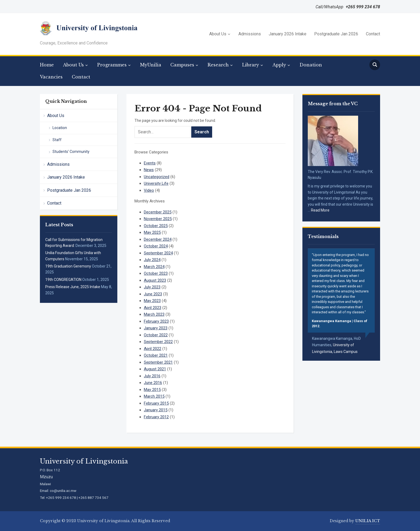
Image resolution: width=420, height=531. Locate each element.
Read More (320, 210)
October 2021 (156, 355)
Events (150, 163)
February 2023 (156, 321)
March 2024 (154, 267)
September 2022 (158, 342)
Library (251, 65)
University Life (156, 183)
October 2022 (156, 335)
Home (47, 65)
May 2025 (152, 232)
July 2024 (152, 260)
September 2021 (158, 362)
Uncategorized (157, 177)
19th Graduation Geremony (68, 266)
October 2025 (156, 226)
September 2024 (158, 253)
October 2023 (156, 273)
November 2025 (158, 219)
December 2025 (158, 212)
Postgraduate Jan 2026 (336, 34)
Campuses (182, 65)
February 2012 (156, 417)
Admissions (250, 34)
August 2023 (155, 280)
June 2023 (153, 294)
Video (149, 190)
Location (60, 128)
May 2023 (152, 301)
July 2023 (152, 287)
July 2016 (152, 376)
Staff (57, 140)
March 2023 (154, 314)
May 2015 (152, 390)
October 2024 (156, 246)
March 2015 (154, 396)
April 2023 (153, 308)
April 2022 (153, 349)
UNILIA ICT (368, 521)
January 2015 (156, 410)
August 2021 (155, 369)
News (149, 170)
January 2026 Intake (288, 34)
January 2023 (156, 328)
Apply (279, 65)
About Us (218, 34)
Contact (373, 34)
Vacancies (51, 77)
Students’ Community (71, 152)
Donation (311, 65)
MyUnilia (151, 65)
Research (218, 65)
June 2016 (153, 383)
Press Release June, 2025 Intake (73, 287)
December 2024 (158, 239)
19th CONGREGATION (63, 280)
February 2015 (156, 403)
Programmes (112, 65)
